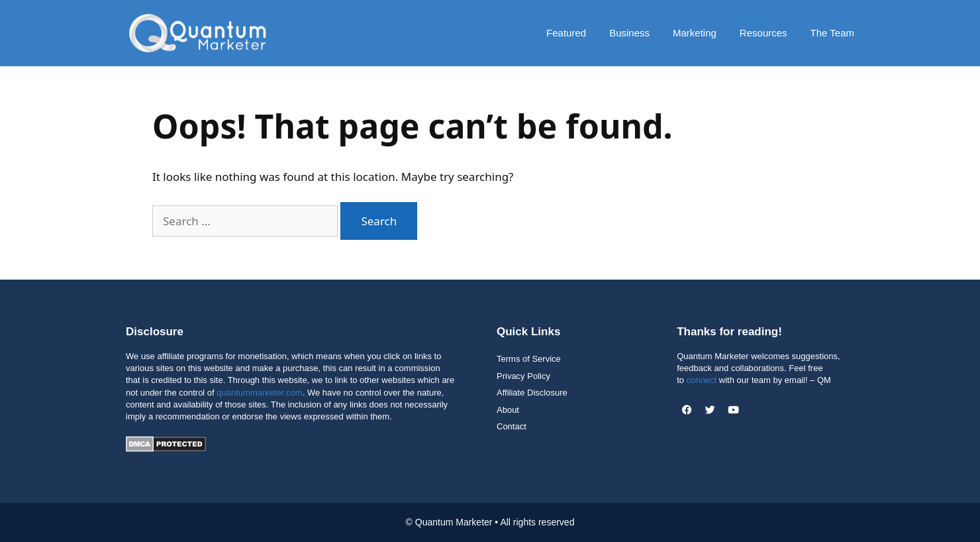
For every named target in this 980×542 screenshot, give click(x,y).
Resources (763, 33)
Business (629, 33)
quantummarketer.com (259, 393)
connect (702, 380)
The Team (832, 33)
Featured (566, 33)
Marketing (695, 33)
